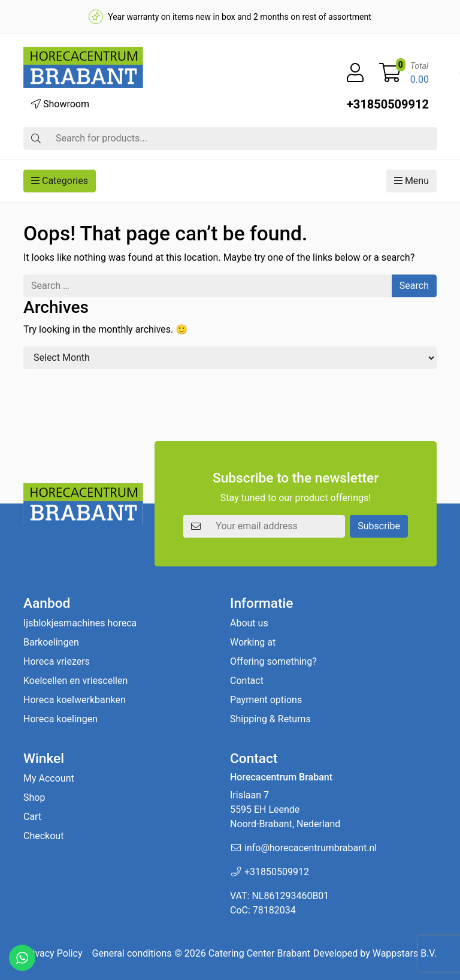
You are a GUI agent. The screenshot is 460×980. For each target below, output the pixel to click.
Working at (253, 642)
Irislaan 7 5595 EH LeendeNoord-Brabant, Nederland (285, 809)
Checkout (43, 836)
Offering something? (273, 661)
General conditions (132, 953)
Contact (247, 681)
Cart (32, 817)
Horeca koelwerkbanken (75, 700)
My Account (49, 778)
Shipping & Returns (270, 719)
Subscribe (379, 526)
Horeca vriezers (57, 661)
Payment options (266, 700)
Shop (34, 797)
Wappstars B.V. (405, 953)
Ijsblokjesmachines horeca (80, 623)
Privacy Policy (53, 953)
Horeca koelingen (60, 719)
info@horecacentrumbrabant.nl (311, 848)
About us (249, 623)
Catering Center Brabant (259, 953)
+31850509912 (388, 104)
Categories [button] (60, 181)
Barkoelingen (51, 642)
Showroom (60, 104)
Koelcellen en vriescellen (75, 681)
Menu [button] (411, 181)
